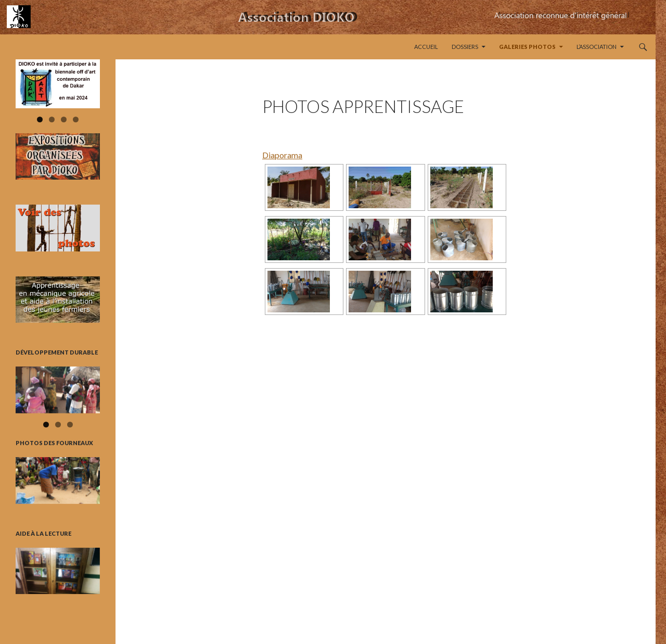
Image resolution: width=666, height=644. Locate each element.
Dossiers (465, 47)
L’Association (597, 47)
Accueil (426, 47)
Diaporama (282, 155)
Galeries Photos (527, 47)
